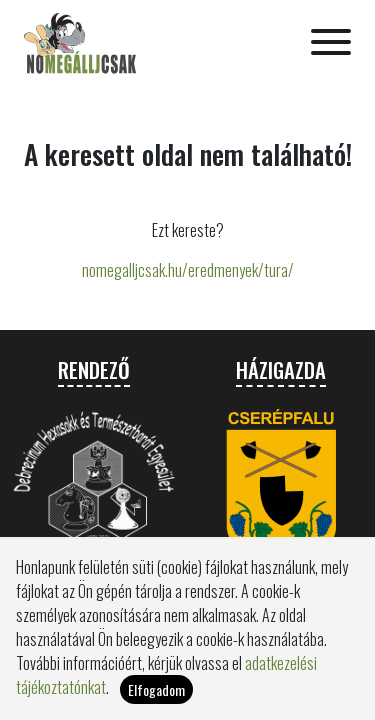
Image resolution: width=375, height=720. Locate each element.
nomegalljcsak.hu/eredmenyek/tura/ (188, 270)
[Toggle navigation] (331, 44)
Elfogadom (156, 697)
